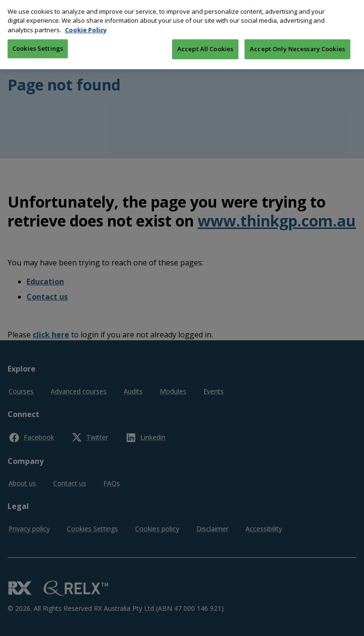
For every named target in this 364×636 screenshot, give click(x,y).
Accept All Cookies (205, 43)
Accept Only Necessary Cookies (297, 43)
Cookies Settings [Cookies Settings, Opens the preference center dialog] (38, 42)
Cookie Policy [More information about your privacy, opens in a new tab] (86, 24)
